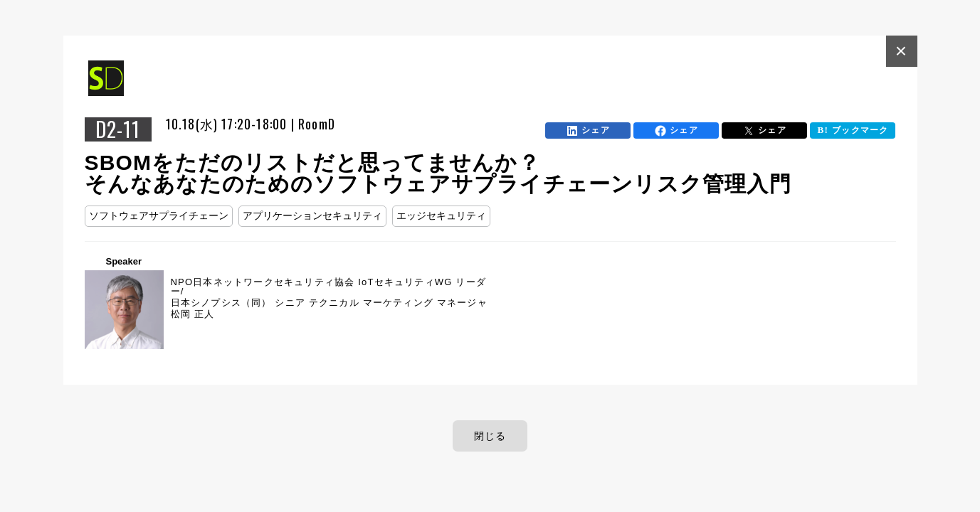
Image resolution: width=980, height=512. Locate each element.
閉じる (490, 436)
